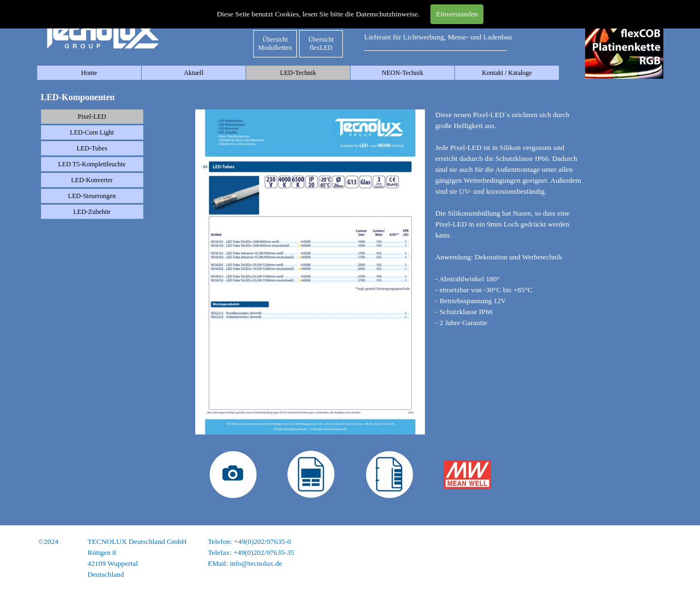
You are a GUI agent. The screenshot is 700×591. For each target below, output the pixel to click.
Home (89, 73)
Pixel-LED (92, 117)
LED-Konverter (92, 180)
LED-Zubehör (92, 212)
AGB (655, 563)
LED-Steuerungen (92, 196)
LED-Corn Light (92, 132)
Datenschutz (645, 552)
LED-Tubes (92, 148)
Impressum (647, 541)
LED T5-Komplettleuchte (92, 164)
